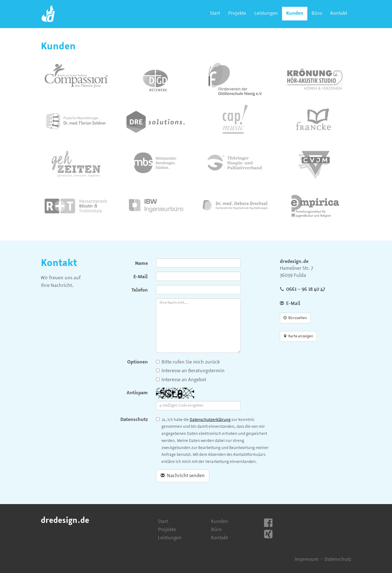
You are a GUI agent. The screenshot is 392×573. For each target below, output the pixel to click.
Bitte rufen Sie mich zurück (188, 362)
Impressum (307, 560)
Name (141, 264)
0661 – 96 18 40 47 (306, 289)
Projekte (237, 13)
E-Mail (141, 277)
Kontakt (339, 13)
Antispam (137, 393)
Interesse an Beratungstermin (190, 371)
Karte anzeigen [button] (298, 336)
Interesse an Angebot (181, 380)
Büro (317, 13)
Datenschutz (134, 420)
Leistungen (266, 13)
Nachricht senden (183, 476)
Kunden (295, 13)
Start (215, 13)
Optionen (137, 362)
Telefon (140, 290)
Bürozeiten (295, 318)
